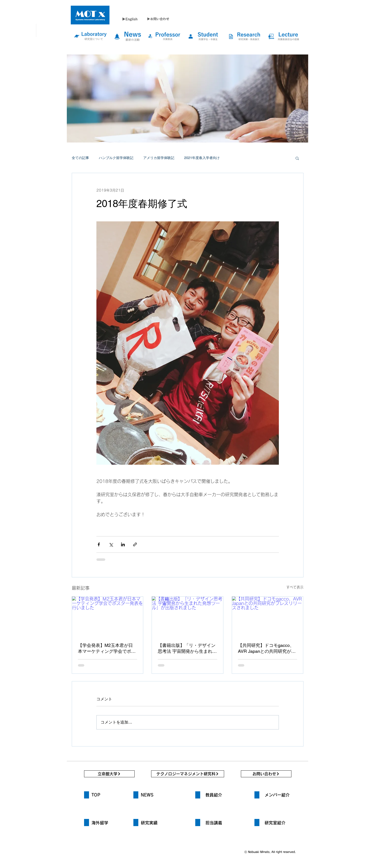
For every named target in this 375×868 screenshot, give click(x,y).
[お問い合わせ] (266, 774)
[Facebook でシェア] (99, 544)
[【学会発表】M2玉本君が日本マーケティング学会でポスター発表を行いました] (108, 617)
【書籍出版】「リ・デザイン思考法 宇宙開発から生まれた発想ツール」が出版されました (187, 648)
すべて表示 (295, 587)
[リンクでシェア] (135, 544)
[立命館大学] (109, 774)
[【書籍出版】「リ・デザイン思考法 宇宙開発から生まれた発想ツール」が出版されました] (187, 617)
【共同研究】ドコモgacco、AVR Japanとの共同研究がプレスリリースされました (267, 648)
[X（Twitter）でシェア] (111, 544)
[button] (297, 158)
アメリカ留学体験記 (159, 158)
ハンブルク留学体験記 (116, 158)
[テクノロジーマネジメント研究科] (188, 774)
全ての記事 (80, 158)
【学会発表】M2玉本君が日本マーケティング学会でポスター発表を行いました (107, 648)
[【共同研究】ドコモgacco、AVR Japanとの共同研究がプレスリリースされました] (268, 617)
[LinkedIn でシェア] (123, 544)
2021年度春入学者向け (202, 158)
